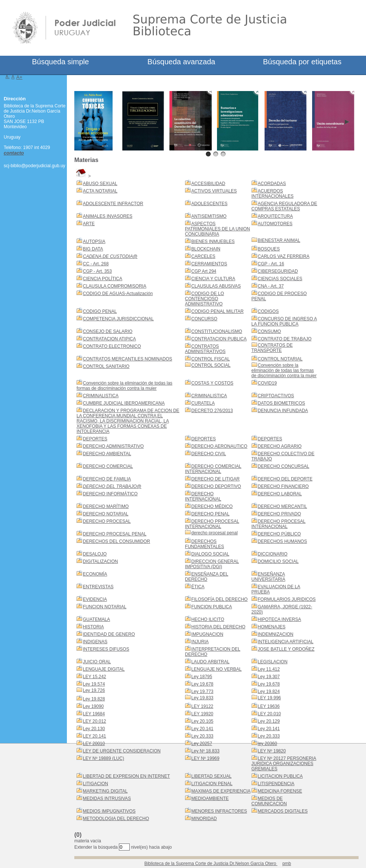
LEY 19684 (94, 714)
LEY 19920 (202, 714)
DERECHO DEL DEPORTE (285, 479)
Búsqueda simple (60, 62)
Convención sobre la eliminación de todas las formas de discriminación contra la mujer (284, 370)
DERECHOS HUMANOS (283, 541)
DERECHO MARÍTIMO (106, 506)
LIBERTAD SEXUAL (211, 776)
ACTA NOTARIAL (100, 191)
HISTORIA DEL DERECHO (218, 627)
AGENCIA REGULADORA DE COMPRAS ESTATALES (284, 206)
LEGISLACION (273, 662)
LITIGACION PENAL (212, 784)
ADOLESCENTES (209, 204)
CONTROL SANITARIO (106, 366)
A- (8, 77)
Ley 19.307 (269, 677)
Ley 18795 (202, 677)
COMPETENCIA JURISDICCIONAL (118, 319)
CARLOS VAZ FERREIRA (284, 256)
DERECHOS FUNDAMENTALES (205, 544)
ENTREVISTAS (98, 587)
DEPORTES (95, 439)
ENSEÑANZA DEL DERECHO (207, 577)
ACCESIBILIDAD (208, 184)
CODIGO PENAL (100, 311)
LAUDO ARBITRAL (210, 662)
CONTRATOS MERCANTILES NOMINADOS (127, 359)
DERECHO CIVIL (209, 454)
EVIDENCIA (95, 599)
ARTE (89, 224)
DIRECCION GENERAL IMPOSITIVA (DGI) (212, 564)
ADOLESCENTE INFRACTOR (113, 204)
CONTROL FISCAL (211, 359)
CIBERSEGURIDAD (278, 271)
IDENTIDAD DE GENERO (109, 634)
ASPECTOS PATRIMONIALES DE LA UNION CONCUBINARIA (218, 229)
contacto (14, 153)
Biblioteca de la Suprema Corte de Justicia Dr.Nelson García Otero (211, 864)
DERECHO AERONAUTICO (219, 446)
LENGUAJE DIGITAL (104, 669)
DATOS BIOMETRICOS (282, 403)
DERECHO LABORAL (280, 494)
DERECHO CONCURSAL (284, 466)
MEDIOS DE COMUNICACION (269, 801)
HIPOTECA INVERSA (280, 619)
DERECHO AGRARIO (280, 446)
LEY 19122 (202, 706)
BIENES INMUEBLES (213, 242)
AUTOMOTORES (275, 224)
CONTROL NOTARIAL (280, 359)
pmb (287, 864)
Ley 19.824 (269, 692)
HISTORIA (93, 627)
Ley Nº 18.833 (205, 751)
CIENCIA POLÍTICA (103, 279)
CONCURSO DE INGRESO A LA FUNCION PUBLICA (284, 321)
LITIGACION (95, 784)
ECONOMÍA (95, 574)
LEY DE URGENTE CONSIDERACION (122, 751)
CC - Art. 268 (96, 264)
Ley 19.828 (94, 699)
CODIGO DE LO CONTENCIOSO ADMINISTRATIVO (205, 299)
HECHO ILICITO (208, 619)
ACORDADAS (272, 184)
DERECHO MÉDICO (212, 506)
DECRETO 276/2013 (212, 411)
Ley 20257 (202, 744)
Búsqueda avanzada (181, 62)
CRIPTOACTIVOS (276, 396)
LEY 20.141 (95, 736)
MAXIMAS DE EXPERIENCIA (221, 791)
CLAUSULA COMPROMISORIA (115, 286)
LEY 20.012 (95, 721)
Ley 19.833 (202, 698)
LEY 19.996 (270, 698)
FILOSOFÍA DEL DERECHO (220, 599)
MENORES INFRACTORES (219, 811)
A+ (20, 77)
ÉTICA (198, 587)
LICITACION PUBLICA (280, 776)
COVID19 (267, 383)
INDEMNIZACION (276, 634)
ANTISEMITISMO (209, 216)
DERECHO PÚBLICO (279, 534)
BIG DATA (93, 249)
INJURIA (200, 642)
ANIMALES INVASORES (108, 216)
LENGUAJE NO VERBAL (216, 669)
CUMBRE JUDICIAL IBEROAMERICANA (124, 403)
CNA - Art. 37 (271, 286)
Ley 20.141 (202, 729)
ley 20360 (268, 744)
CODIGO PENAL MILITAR (218, 311)
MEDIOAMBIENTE (210, 799)
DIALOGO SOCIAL (210, 554)
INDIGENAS (95, 642)
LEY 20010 (94, 744)
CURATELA (203, 403)
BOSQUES (269, 249)
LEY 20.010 (270, 714)
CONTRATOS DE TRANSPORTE (272, 348)
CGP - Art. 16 (271, 264)
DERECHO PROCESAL (107, 521)
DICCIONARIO (273, 554)
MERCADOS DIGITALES (283, 811)
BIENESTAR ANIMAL (279, 240)
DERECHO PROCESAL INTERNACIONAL (212, 524)
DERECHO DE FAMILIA (107, 479)
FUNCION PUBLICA (212, 607)
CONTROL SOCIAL (211, 365)
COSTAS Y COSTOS (212, 383)
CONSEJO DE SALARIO (108, 331)
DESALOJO (95, 554)
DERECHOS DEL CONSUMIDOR (116, 541)
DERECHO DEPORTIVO (216, 486)
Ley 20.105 (202, 721)
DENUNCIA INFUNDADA (283, 411)
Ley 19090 (93, 706)
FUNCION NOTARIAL (105, 607)
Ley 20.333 (202, 736)
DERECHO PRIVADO (279, 514)
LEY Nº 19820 (272, 751)
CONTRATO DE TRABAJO (285, 339)
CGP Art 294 (204, 271)
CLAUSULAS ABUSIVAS (216, 286)
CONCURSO (204, 319)
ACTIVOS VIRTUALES (214, 191)
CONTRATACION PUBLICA (219, 339)
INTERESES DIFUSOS (106, 649)
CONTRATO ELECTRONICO (112, 346)
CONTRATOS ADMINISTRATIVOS (205, 349)
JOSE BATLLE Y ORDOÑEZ (286, 649)
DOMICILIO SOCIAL (278, 561)
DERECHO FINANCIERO (283, 486)
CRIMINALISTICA (101, 396)
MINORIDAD (204, 819)
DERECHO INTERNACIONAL (203, 496)
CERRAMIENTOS (209, 264)
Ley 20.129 (269, 721)
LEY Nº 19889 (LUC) (103, 758)
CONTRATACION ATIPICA (109, 339)
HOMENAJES (272, 627)
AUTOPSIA (94, 242)
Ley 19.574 (94, 684)
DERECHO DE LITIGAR (216, 479)
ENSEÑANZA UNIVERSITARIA (268, 577)
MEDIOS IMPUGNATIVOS (109, 811)
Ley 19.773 (202, 692)
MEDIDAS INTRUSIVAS (107, 799)
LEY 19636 (269, 706)
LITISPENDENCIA (276, 784)
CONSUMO (270, 331)
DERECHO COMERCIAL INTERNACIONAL (213, 469)
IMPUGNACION (207, 634)
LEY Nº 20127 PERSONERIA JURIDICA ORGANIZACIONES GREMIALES (284, 764)
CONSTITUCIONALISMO (217, 331)
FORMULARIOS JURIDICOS (287, 599)
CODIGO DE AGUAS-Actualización (118, 294)
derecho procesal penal (215, 533)
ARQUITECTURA (276, 216)
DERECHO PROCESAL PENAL (115, 534)
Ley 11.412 (269, 669)
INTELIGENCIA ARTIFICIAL (286, 642)
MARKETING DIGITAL (105, 791)
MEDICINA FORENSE (280, 791)
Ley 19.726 (94, 690)
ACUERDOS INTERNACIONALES (273, 194)
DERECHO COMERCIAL (108, 466)
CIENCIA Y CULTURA (213, 279)
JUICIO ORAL (97, 662)
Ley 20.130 (94, 729)
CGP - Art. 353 (97, 271)
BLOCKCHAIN (206, 249)
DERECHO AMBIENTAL (107, 454)
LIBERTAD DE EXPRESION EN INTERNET (126, 776)
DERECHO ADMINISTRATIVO (113, 446)
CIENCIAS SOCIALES (280, 279)
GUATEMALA (96, 619)
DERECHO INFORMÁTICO (110, 494)
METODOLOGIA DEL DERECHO (116, 819)
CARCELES (203, 256)
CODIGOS (268, 311)
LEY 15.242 (95, 677)
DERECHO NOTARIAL (106, 514)
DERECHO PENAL (210, 514)
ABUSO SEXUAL (100, 184)
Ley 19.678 (202, 684)
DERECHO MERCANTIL (283, 506)
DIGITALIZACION (100, 561)
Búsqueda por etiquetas (302, 62)
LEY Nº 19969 (205, 758)
